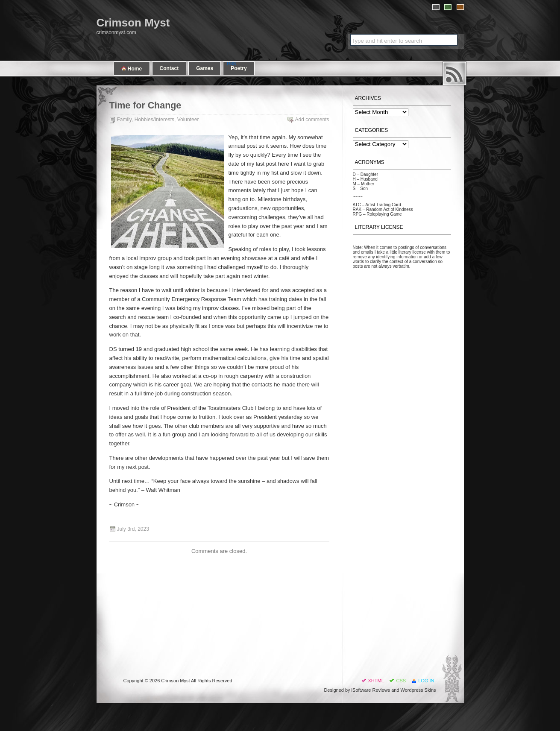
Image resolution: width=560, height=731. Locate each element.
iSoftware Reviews (371, 690)
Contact (169, 68)
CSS (401, 681)
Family (124, 120)
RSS (454, 73)
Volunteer (188, 120)
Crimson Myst (133, 23)
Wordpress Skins (418, 690)
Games (205, 68)
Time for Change (145, 105)
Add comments (312, 120)
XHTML (376, 681)
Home (132, 69)
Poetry (239, 68)
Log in (426, 681)
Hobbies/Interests (154, 120)
